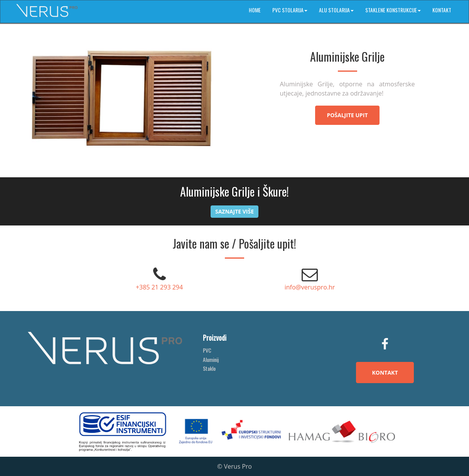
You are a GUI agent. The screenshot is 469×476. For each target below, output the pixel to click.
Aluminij (211, 359)
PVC (207, 350)
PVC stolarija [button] (290, 10)
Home (255, 10)
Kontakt (442, 10)
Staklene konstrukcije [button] (393, 10)
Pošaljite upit (347, 115)
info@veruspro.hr (310, 287)
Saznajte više (235, 211)
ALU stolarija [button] (336, 10)
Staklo (209, 368)
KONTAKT (385, 373)
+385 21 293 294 (159, 287)
